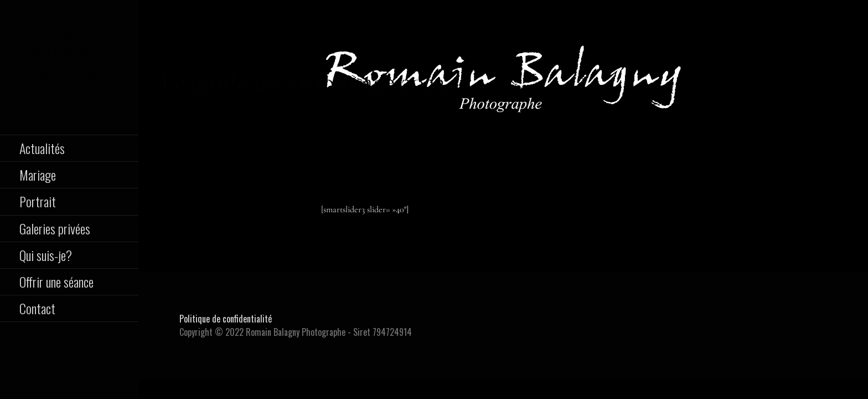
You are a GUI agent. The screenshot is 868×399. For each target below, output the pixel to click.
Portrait (38, 201)
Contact (37, 308)
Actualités (42, 148)
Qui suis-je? (46, 255)
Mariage (38, 175)
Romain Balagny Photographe (69, 63)
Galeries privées (55, 228)
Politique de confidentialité (226, 319)
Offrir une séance (56, 282)
